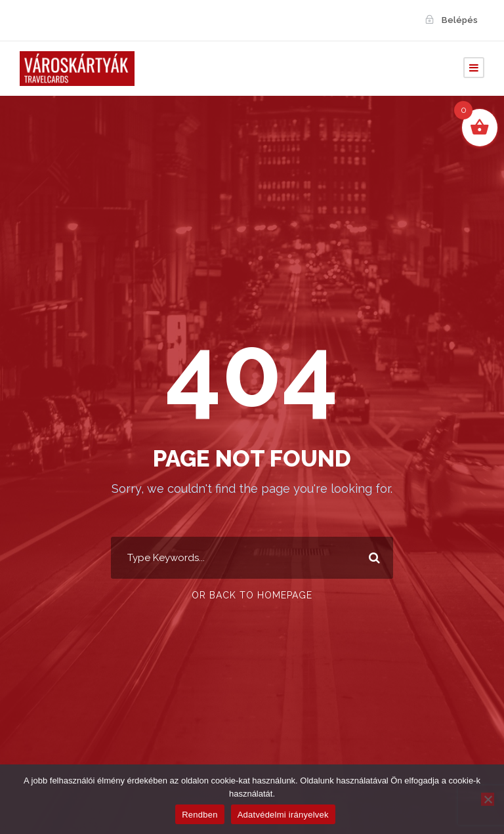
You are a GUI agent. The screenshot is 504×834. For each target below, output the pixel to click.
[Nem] (488, 799)
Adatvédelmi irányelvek (283, 815)
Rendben (200, 815)
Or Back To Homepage (252, 595)
